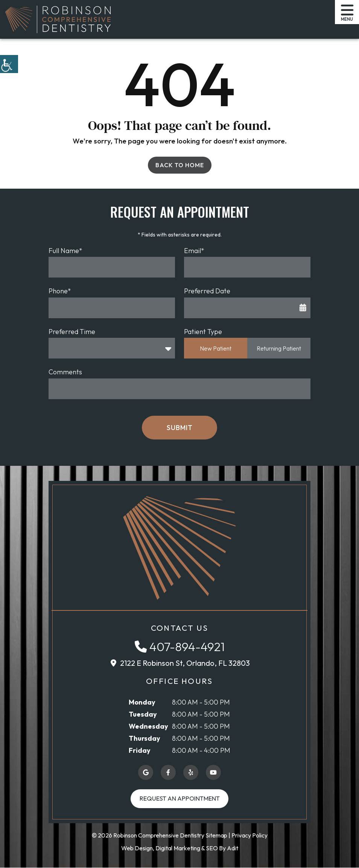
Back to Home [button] (180, 165)
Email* (194, 251)
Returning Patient (279, 348)
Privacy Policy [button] (249, 836)
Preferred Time (72, 332)
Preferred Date (207, 291)
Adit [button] (233, 848)
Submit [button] (180, 428)
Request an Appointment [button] (180, 799)
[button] (9, 64)
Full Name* (65, 251)
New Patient (216, 348)
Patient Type (203, 332)
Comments (65, 372)
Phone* (60, 291)
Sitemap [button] (216, 836)
